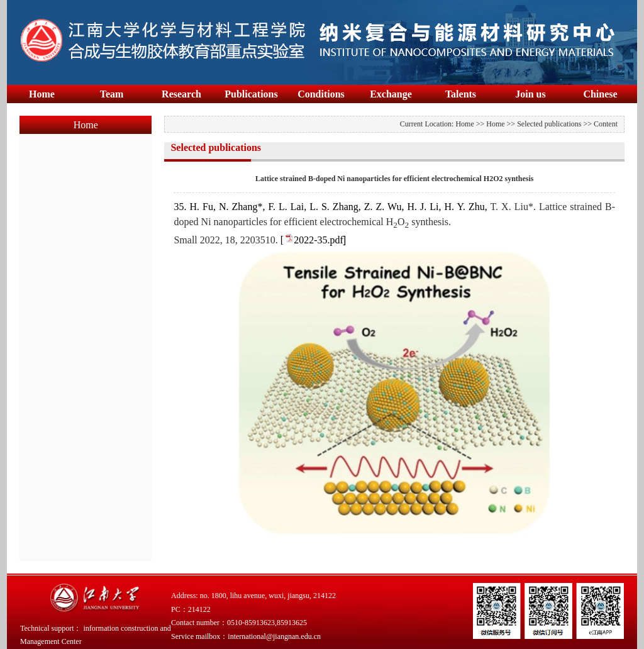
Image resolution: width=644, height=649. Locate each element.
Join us (530, 94)
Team (112, 94)
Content (606, 124)
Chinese (600, 94)
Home (42, 94)
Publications (251, 94)
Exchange (391, 94)
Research (181, 94)
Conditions (321, 94)
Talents (461, 94)
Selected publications (549, 124)
